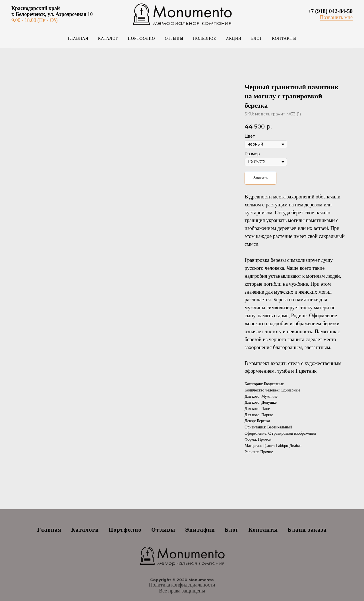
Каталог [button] (108, 39)
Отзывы (174, 39)
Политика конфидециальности (182, 585)
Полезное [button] (205, 39)
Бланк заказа (307, 530)
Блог (257, 39)
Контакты (284, 39)
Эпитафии (200, 530)
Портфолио (142, 39)
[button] (336, 17)
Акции (234, 39)
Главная (78, 39)
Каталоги (85, 530)
